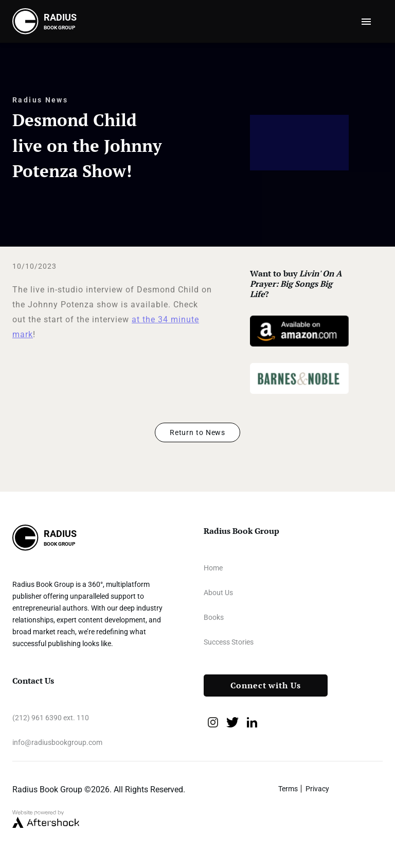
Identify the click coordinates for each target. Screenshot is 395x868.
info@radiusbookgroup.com (57, 742)
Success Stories (229, 642)
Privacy (317, 789)
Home (213, 568)
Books (214, 617)
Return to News (197, 432)
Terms (288, 789)
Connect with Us (266, 685)
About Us (218, 593)
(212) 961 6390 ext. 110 (51, 718)
